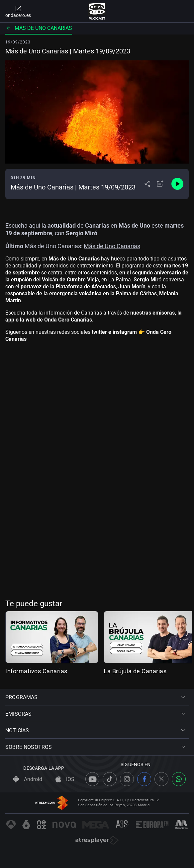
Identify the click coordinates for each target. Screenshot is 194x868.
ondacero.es (18, 11)
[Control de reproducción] (177, 184)
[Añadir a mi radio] (160, 184)
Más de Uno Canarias (112, 246)
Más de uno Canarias (39, 28)
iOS (65, 779)
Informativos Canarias (36, 671)
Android (28, 779)
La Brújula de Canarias (135, 671)
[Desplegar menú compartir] (147, 184)
